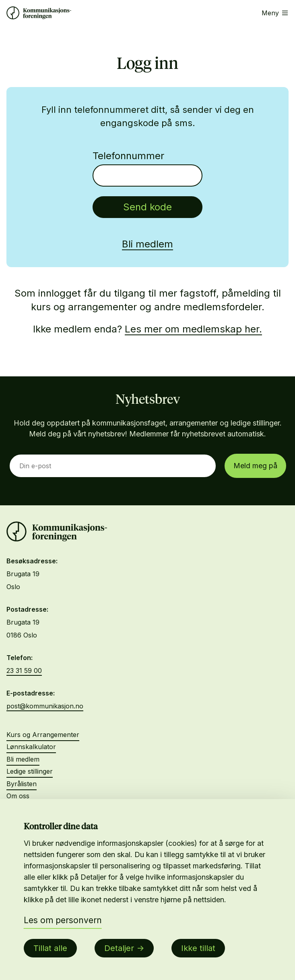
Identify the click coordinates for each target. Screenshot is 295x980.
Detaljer (119, 948)
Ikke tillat (198, 948)
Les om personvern (63, 920)
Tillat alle (50, 948)
